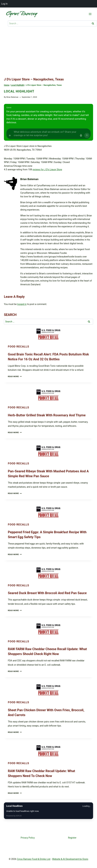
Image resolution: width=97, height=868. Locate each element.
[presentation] (48, 334)
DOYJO (19, 816)
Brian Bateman (12, 97)
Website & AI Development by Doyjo (70, 859)
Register (72, 838)
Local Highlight (19, 91)
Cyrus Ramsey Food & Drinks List (34, 859)
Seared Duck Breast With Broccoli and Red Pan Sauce (47, 593)
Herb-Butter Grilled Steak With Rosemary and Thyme (47, 415)
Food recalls (18, 346)
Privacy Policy (28, 838)
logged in (22, 304)
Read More (15, 377)
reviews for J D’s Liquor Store (47, 169)
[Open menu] (90, 14)
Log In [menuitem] (4, 4)
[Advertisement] (48, 52)
